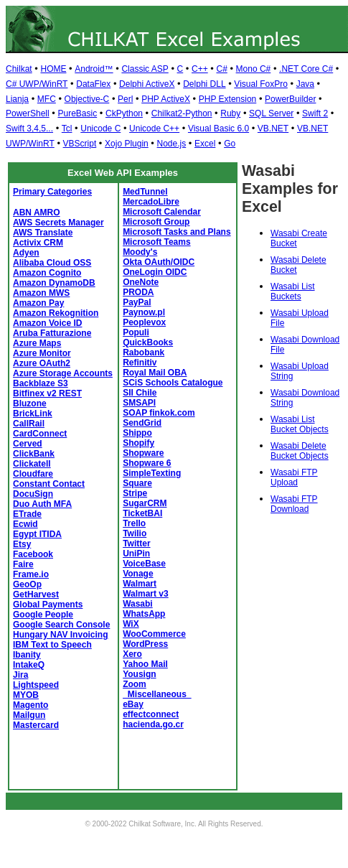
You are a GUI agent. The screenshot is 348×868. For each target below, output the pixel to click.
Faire (23, 564)
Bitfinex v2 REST (47, 393)
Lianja (17, 99)
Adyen (26, 253)
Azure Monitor (42, 353)
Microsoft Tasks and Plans (177, 232)
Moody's (140, 252)
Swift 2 (315, 113)
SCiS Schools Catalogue (173, 383)
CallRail (29, 424)
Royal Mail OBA (155, 373)
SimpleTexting (152, 473)
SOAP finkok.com (159, 413)
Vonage (138, 574)
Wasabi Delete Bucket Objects (300, 451)
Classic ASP (145, 69)
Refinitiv (140, 363)
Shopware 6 (147, 463)
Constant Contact (49, 484)
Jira (20, 675)
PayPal (137, 302)
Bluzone (30, 403)
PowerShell (28, 113)
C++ (200, 69)
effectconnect (151, 714)
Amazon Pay (38, 303)
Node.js (172, 144)
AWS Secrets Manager (58, 223)
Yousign (139, 674)
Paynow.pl (144, 312)
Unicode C (100, 129)
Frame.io (31, 574)
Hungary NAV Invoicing (60, 635)
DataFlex (93, 84)
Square (137, 483)
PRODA (138, 292)
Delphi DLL (204, 84)
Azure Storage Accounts (63, 373)
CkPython (124, 113)
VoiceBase (144, 564)
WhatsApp (144, 614)
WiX (131, 624)
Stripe (135, 493)
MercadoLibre (151, 202)
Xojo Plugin (127, 144)
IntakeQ (29, 665)
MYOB (26, 695)
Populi (136, 332)
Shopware (143, 453)
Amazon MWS (41, 293)
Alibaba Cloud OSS (52, 263)
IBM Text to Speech (52, 645)
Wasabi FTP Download (294, 504)
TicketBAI (142, 513)
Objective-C (87, 99)
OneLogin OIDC (155, 272)
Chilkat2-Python (182, 113)
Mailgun (29, 715)
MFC (47, 99)
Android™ (94, 69)
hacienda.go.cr (153, 724)
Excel (205, 144)
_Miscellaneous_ (157, 694)
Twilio (135, 533)
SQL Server (271, 113)
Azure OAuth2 (42, 363)
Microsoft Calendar (162, 212)
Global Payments (48, 605)
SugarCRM (145, 503)
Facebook (33, 554)
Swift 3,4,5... (29, 129)
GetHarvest (36, 594)
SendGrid (142, 423)
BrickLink (33, 414)
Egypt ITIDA (37, 534)
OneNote (141, 282)
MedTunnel (145, 192)
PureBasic (77, 113)
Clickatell (32, 464)
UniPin (136, 554)
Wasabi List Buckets (293, 291)
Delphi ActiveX (147, 84)
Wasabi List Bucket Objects (300, 424)
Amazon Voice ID (47, 323)
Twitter (136, 543)
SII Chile (140, 393)
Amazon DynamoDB (54, 283)
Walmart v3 (146, 594)
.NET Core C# (306, 69)
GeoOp (27, 584)
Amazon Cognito (47, 273)
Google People (43, 615)
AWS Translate (43, 233)
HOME (53, 69)
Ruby (230, 113)
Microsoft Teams (156, 242)
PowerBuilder (290, 99)
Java (305, 84)
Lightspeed (36, 685)
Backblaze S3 (41, 383)
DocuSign (33, 494)
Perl (125, 99)
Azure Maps (37, 343)
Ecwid (25, 524)
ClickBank (34, 454)
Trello (134, 523)
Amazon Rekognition (56, 313)
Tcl (67, 129)
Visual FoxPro (260, 84)
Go (230, 144)
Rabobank (144, 353)
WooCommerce (154, 634)
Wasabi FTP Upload (294, 477)
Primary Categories (52, 192)
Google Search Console (61, 625)
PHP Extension (228, 99)
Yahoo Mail (145, 664)
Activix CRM (38, 243)
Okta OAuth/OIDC (159, 262)
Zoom (135, 684)
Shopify (138, 443)
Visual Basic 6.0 (218, 129)
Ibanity (27, 655)
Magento (30, 705)
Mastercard (36, 725)
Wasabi (138, 604)
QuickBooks (148, 342)
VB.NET (273, 129)
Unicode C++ (154, 129)
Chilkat (19, 69)
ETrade (27, 514)
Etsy (22, 544)
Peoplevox (144, 322)
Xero (132, 654)
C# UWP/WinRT (37, 84)
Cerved (28, 444)
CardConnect (40, 434)
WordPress (145, 644)
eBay (133, 704)
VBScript (80, 144)
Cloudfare (33, 474)
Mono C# (254, 69)
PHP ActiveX (166, 99)
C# (221, 69)
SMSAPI (139, 403)
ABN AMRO (37, 213)
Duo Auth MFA (42, 504)
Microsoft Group (156, 222)
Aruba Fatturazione (52, 333)
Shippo (137, 433)
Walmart (140, 584)
